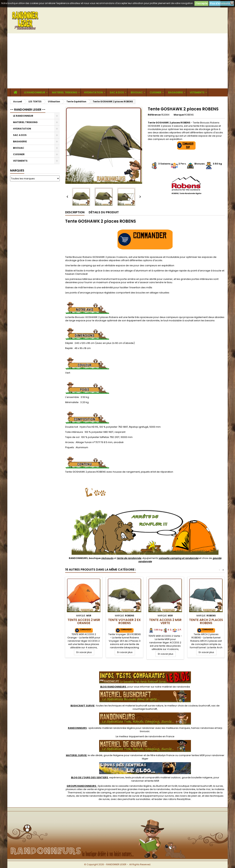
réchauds (107, 558)
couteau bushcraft (199, 706)
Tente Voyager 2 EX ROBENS (124, 621)
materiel (144, 706)
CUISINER (156, 92)
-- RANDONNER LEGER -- (28, 110)
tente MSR (153, 781)
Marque (179, 115)
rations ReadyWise (179, 799)
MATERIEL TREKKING (65, 92)
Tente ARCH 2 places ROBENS (206, 621)
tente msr (205, 789)
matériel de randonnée (176, 687)
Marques (17, 170)
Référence (154, 115)
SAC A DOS (117, 92)
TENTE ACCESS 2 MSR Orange (84, 621)
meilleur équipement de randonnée (140, 736)
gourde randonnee (147, 793)
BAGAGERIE (176, 92)
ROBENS (189, 115)
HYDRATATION (93, 92)
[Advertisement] (117, 61)
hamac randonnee (203, 728)
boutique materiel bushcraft (195, 786)
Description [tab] (75, 212)
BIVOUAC (137, 92)
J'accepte (201, 3)
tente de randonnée (129, 558)
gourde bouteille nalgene (197, 777)
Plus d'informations (222, 3)
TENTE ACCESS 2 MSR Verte (165, 621)
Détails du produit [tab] (104, 212)
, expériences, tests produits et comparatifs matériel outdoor (126, 777)
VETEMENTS (197, 92)
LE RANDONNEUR (35, 92)
